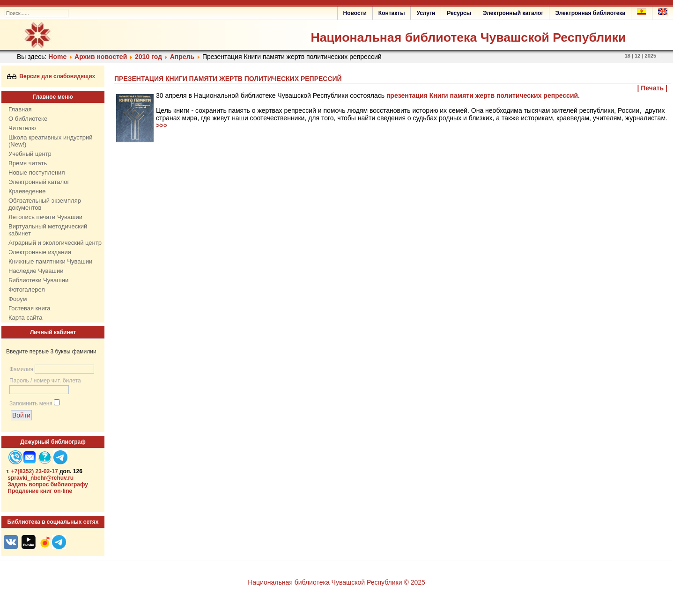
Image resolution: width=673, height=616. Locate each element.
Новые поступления (37, 172)
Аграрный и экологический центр (55, 243)
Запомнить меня (31, 403)
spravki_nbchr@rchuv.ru (41, 478)
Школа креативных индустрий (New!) (51, 141)
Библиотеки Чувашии (38, 280)
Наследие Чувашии (36, 271)
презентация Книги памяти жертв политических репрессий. (483, 95)
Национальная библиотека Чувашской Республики (468, 37)
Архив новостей (101, 57)
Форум (18, 299)
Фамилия (21, 369)
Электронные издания (40, 252)
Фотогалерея (27, 290)
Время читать (28, 163)
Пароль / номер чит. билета (45, 381)
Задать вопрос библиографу (48, 484)
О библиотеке (28, 119)
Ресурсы (459, 13)
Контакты (392, 13)
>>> (162, 125)
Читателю (22, 128)
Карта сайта (25, 318)
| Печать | (653, 88)
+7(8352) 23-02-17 (35, 471)
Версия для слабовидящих (51, 76)
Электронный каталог (513, 13)
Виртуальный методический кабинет (48, 230)
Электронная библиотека (590, 13)
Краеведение (27, 191)
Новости (355, 13)
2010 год (148, 57)
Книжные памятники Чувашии (50, 261)
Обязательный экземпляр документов (45, 204)
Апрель (182, 57)
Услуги (426, 13)
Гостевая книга (29, 308)
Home (57, 57)
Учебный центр (30, 154)
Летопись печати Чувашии (45, 217)
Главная (20, 109)
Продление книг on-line (40, 491)
